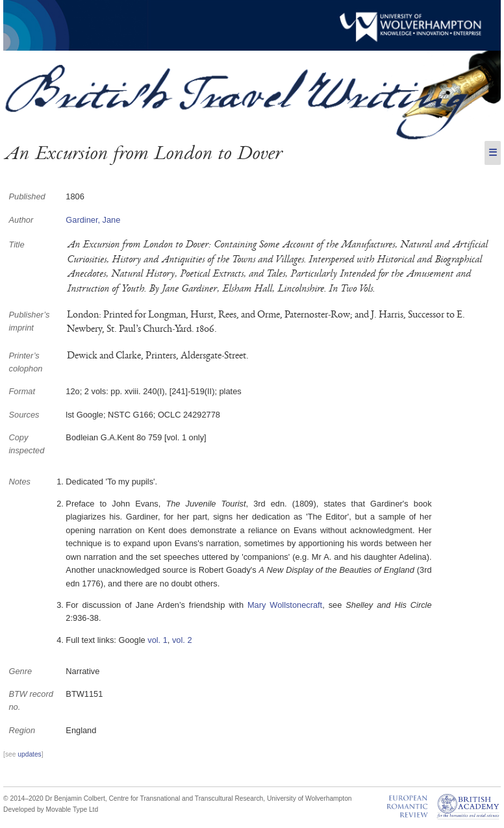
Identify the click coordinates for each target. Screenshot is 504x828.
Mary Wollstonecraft (285, 605)
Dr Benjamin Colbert (75, 798)
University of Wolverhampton (309, 798)
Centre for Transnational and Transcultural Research (186, 798)
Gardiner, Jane (93, 220)
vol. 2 (182, 640)
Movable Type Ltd (72, 809)
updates (29, 754)
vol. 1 (157, 640)
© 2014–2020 (23, 798)
